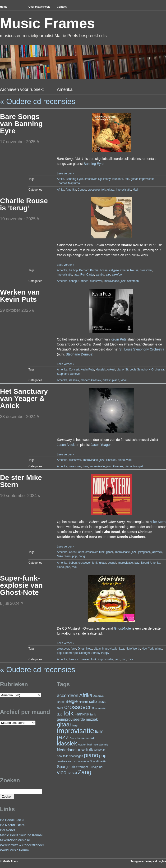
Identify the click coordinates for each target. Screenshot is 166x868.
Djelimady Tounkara (111, 179)
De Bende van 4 (12, 820)
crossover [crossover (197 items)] (78, 707)
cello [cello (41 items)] (93, 702)
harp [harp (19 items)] (75, 725)
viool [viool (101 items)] (62, 772)
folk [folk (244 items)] (68, 713)
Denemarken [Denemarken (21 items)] (100, 708)
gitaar (134, 179)
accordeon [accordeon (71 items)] (68, 696)
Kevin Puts (118, 339)
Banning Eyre (94, 164)
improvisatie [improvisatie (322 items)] (75, 731)
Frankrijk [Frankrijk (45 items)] (82, 714)
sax (108, 275)
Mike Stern (158, 522)
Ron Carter (87, 275)
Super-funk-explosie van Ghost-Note (21, 585)
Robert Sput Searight (77, 653)
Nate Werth (133, 649)
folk (127, 179)
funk (85, 466)
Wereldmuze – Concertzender (22, 845)
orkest (111, 370)
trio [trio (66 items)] (74, 767)
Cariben (83, 281)
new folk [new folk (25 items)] (62, 756)
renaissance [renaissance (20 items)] (64, 761)
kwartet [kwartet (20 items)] (82, 745)
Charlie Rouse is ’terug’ (24, 204)
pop (74, 556)
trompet (138, 466)
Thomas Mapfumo (68, 183)
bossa (104, 270)
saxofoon (118, 275)
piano (120, 370)
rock (75, 567)
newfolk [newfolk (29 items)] (99, 750)
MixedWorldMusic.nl (15, 840)
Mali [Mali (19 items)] (90, 745)
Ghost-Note (122, 628)
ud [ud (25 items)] (101, 767)
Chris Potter (76, 552)
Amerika (71, 190)
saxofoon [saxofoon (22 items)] (83, 761)
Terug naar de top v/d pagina (148, 861)
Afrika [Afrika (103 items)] (86, 695)
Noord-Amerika (151, 563)
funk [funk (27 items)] (93, 714)
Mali (135, 190)
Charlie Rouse (129, 270)
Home (4, 7)
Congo (82, 190)
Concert (74, 370)
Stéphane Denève (79, 354)
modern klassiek (91, 380)
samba (100, 275)
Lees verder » (66, 173)
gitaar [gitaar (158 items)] (64, 724)
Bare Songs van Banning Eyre (21, 124)
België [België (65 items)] (72, 701)
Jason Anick (66, 445)
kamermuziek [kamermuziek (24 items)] (86, 738)
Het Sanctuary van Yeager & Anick (24, 398)
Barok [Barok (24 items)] (61, 702)
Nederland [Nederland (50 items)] (66, 750)
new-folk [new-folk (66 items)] (85, 750)
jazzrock (157, 552)
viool (124, 380)
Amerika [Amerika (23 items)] (99, 696)
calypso (114, 270)
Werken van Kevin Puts (20, 296)
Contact (62, 7)
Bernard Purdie (89, 270)
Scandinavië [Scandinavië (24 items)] (98, 761)
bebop (73, 281)
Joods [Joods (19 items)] (73, 738)
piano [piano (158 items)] (91, 755)
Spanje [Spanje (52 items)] (63, 767)
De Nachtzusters (12, 825)
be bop (73, 270)
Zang (82, 556)
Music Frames (47, 23)
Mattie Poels (10, 861)
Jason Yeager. (101, 445)
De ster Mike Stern (21, 481)
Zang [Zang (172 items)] (85, 772)
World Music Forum (14, 850)
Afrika (61, 179)
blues (72, 659)
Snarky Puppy (100, 653)
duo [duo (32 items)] (60, 714)
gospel (112, 563)
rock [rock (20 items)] (74, 761)
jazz (76, 275)
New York (148, 649)
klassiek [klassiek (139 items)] (67, 743)
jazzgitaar (144, 552)
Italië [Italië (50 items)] (99, 732)
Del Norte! (7, 830)
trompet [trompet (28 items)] (83, 767)
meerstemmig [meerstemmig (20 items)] (101, 745)
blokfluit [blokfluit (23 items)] (83, 702)
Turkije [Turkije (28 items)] (94, 767)
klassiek (101, 370)
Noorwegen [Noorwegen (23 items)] (76, 756)
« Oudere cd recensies (38, 101)
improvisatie (147, 179)
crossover (90, 179)
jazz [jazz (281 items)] (63, 737)
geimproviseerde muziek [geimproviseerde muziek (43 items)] (77, 719)
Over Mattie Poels (39, 7)
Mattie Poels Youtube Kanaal (21, 835)
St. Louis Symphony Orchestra (142, 349)
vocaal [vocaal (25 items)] (73, 773)
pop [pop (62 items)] (103, 756)
